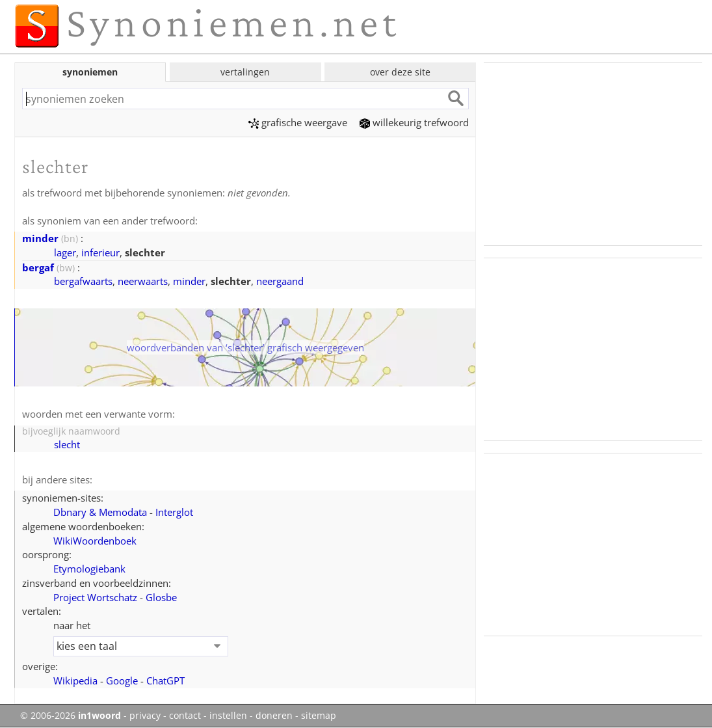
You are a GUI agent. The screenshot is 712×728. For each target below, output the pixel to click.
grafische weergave (298, 122)
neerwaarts (143, 281)
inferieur (100, 252)
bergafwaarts (83, 281)
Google (122, 681)
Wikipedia (75, 681)
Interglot (174, 512)
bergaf (38, 267)
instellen (228, 716)
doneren (274, 716)
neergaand (280, 281)
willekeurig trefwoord (414, 122)
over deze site (400, 72)
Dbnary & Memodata (100, 512)
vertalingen (245, 72)
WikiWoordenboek (95, 541)
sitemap (319, 716)
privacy (145, 716)
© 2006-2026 (71, 716)
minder (40, 238)
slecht (67, 444)
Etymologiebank (89, 569)
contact (185, 716)
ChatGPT (165, 681)
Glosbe (161, 597)
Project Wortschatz (95, 597)
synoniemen (90, 72)
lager (65, 252)
